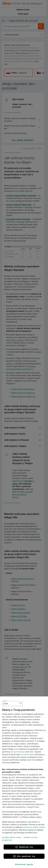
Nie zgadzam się (24, 856)
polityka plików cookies (12, 837)
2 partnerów (27, 754)
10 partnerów (17, 752)
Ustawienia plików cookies (34, 827)
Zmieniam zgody (24, 864)
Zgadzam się (24, 847)
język (5, 701)
